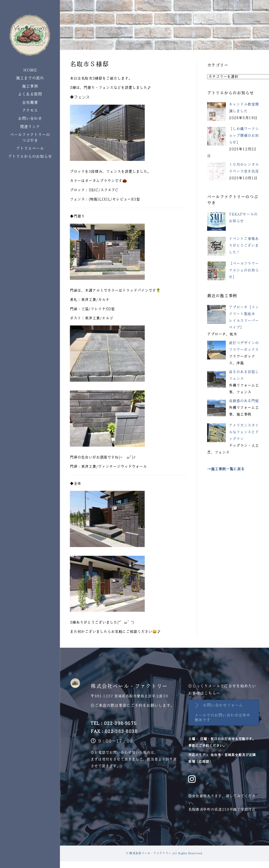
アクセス (30, 111)
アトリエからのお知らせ (30, 156)
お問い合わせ (30, 119)
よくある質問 (30, 94)
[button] (224, 713)
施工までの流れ (30, 78)
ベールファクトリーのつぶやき (30, 138)
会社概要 (30, 103)
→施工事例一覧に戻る (226, 469)
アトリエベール (30, 148)
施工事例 (30, 86)
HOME (30, 70)
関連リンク (30, 127)
